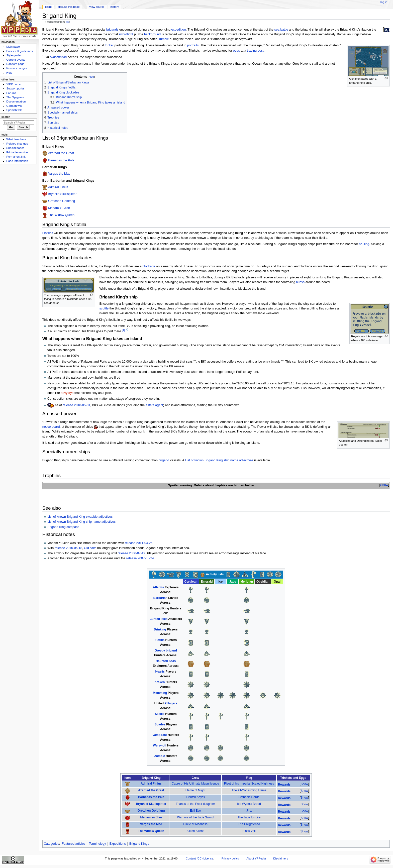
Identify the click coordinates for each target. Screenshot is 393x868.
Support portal (15, 88)
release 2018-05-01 (76, 405)
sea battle (281, 30)
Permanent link (16, 157)
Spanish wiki (14, 110)
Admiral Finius (58, 187)
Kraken (160, 682)
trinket (109, 45)
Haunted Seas (166, 661)
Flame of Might (195, 790)
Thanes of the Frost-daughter (195, 804)
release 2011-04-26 (139, 543)
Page (48, 7)
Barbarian (160, 598)
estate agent (154, 405)
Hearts (160, 672)
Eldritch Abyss (195, 797)
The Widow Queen (61, 215)
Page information (17, 161)
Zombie (160, 756)
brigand (164, 460)
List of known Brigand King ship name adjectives (219, 460)
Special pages (15, 148)
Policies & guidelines (19, 51)
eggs (237, 51)
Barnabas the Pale (61, 160)
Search (6, 117)
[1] (124, 330)
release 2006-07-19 (131, 553)
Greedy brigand (166, 650)
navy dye (67, 393)
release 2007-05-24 (140, 558)
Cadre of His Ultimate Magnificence (195, 784)
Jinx (249, 811)
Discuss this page (69, 7)
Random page (15, 64)
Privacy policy (230, 858)
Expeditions (118, 844)
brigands (112, 30)
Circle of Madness (195, 824)
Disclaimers (281, 858)
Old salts (90, 548)
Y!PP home (14, 84)
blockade (149, 266)
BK (67, 22)
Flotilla (160, 640)
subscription (58, 57)
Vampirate (160, 735)
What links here (16, 139)
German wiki (14, 106)
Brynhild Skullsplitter (62, 194)
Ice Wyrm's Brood (249, 804)
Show (384, 485)
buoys (300, 282)
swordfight (126, 34)
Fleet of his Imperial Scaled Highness (249, 784)
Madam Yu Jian (59, 208)
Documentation (16, 101)
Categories (52, 844)
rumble (164, 39)
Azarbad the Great (61, 153)
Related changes (17, 144)
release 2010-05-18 (68, 548)
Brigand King (160, 608)
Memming (160, 693)
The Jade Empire (249, 817)
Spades (160, 724)
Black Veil (249, 831)
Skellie (160, 714)
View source (97, 7)
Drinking (160, 629)
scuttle (104, 308)
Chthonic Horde (249, 797)
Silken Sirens (195, 831)
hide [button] (91, 77)
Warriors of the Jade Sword (195, 817)
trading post (255, 51)
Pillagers (171, 703)
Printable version (17, 152)
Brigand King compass (63, 527)
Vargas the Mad (59, 174)
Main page (13, 47)
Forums (11, 93)
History (115, 7)
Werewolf (160, 745)
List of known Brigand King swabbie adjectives (80, 517)
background (152, 34)
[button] (384, 485)
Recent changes (17, 68)
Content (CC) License (200, 858)
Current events (16, 60)
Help (9, 73)
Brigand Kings (139, 844)
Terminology (97, 844)
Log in (384, 2)
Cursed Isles (159, 619)
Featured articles (74, 844)
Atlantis (158, 587)
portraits (193, 45)
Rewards (284, 785)
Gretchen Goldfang (62, 201)
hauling (364, 244)
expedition (178, 30)
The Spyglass (15, 97)
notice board (51, 427)
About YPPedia (256, 858)
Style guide (13, 55)
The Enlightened (249, 824)
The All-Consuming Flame (249, 790)
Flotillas (48, 233)
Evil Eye (195, 811)
